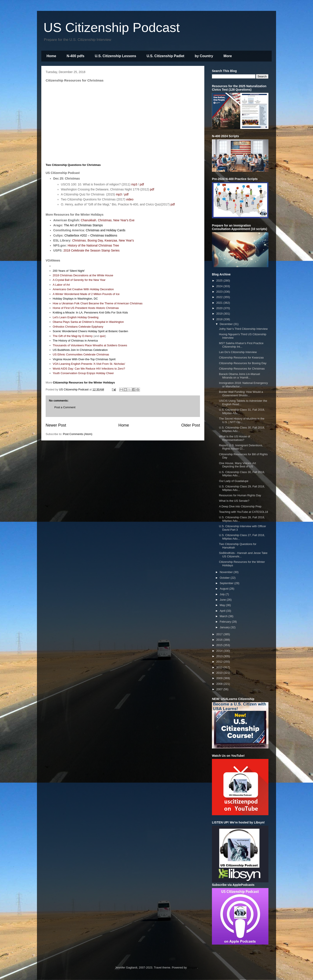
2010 (220, 673)
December (227, 324)
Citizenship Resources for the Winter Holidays (84, 382)
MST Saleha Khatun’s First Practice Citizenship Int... (241, 345)
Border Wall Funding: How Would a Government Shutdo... (241, 394)
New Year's (126, 240)
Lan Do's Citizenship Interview (238, 352)
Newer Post (56, 425)
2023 (220, 292)
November (227, 572)
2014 (220, 651)
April (223, 611)
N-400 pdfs (75, 56)
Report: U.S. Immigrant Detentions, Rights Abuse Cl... (241, 447)
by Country (204, 56)
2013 (220, 656)
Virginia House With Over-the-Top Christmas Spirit (84, 359)
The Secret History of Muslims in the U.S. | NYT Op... (242, 420)
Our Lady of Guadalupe (234, 481)
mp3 (134, 184)
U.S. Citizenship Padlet (166, 56)
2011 (220, 667)
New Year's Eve (124, 220)
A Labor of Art (61, 285)
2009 (220, 678)
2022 (220, 297)
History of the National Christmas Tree (93, 245)
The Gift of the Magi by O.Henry (73, 336)
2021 (220, 303)
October (225, 578)
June (223, 600)
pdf (142, 184)
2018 (220, 319)
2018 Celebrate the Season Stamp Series (92, 250)
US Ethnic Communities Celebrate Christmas (81, 354)
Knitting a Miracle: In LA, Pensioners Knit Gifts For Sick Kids (90, 312)
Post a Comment (65, 407)
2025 (220, 281)
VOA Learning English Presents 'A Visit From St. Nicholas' (89, 364)
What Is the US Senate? (234, 501)
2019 (220, 314)
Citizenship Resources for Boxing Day (243, 363)
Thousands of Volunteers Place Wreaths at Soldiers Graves (90, 345)
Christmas (105, 220)
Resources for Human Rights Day (240, 495)
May (223, 605)
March (224, 616)
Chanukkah (89, 220)
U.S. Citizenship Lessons (115, 56)
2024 (220, 286)
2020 (220, 308)
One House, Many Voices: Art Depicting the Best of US (237, 465)
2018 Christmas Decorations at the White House (83, 275)
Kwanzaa (111, 240)
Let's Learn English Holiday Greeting (76, 317)
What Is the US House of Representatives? (234, 438)
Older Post (191, 425)
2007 (220, 689)
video (130, 199)
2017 (220, 634)
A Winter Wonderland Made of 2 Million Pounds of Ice (86, 294)
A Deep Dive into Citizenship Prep (240, 506)
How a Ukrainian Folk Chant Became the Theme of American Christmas (98, 303)
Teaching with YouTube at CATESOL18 (243, 512)
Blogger (192, 967)
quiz (102, 336)
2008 (220, 684)
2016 (220, 640)
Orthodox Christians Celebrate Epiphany (78, 327)
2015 (220, 645)
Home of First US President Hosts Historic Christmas (86, 308)
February (226, 622)
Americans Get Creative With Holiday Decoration (83, 289)
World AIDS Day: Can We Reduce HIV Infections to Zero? (89, 369)
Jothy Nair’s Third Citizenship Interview (243, 329)
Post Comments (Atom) (78, 434)
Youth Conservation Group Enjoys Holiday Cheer (83, 373)
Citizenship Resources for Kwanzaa (241, 357)
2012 (220, 662)
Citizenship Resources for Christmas (242, 369)
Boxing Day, (96, 240)
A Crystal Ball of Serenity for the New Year (79, 280)
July (223, 594)
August (225, 589)
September (227, 583)
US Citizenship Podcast (112, 27)
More (228, 56)
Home (51, 56)
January (225, 627)
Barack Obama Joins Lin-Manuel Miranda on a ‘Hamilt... (239, 376)
